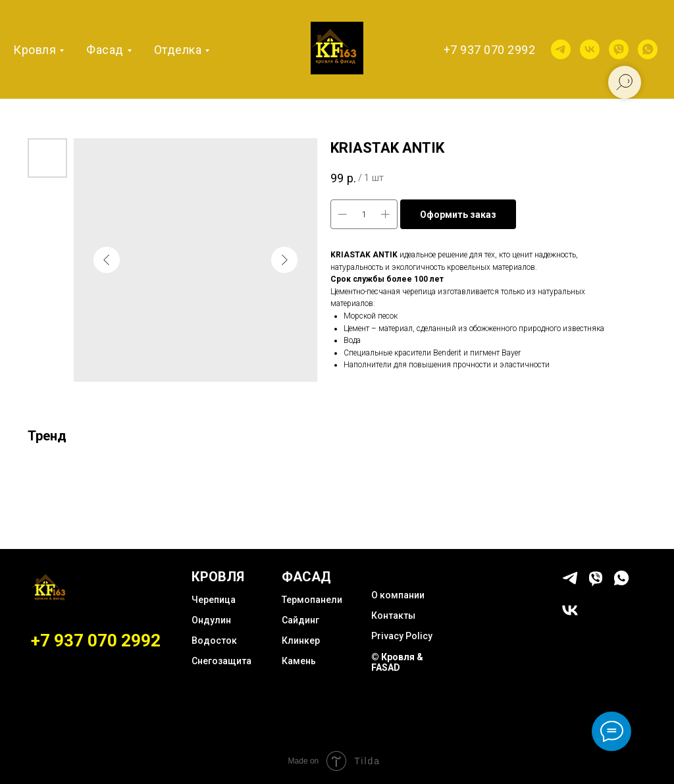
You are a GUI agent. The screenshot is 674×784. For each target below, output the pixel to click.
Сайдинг (300, 620)
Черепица (214, 600)
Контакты (393, 615)
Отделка (178, 50)
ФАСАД (306, 577)
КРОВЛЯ (218, 577)
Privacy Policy (402, 636)
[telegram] (561, 49)
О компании (398, 595)
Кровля (35, 50)
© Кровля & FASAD (397, 662)
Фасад (105, 50)
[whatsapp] (648, 49)
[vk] (590, 49)
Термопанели (312, 600)
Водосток (214, 640)
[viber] (619, 49)
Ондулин (211, 620)
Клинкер (301, 640)
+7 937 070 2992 (490, 50)
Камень (299, 661)
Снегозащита (221, 661)
